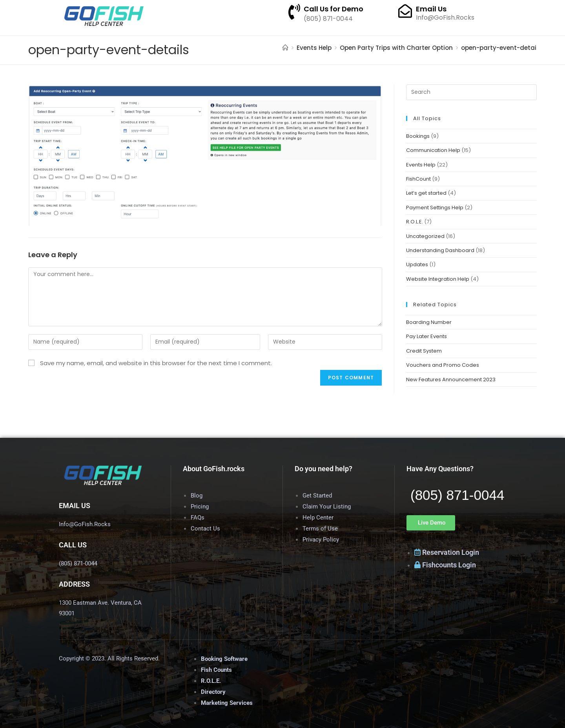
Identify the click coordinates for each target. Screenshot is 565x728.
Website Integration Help (438, 279)
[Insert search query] (471, 92)
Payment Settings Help (435, 208)
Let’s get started (426, 193)
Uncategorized (425, 236)
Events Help (421, 165)
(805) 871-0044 (457, 495)
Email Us (431, 9)
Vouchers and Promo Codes (443, 365)
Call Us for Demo (334, 9)
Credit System (424, 351)
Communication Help (433, 150)
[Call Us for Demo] (294, 12)
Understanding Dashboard (440, 250)
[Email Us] (405, 11)
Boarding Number (429, 322)
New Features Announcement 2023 (451, 380)
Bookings (418, 136)
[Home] (285, 48)
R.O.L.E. (415, 222)
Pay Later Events (426, 336)
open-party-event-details (501, 48)
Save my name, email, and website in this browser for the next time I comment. (156, 363)
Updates (417, 264)
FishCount (418, 179)
